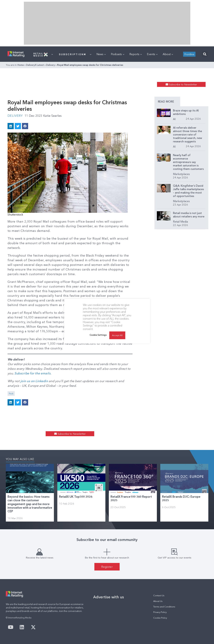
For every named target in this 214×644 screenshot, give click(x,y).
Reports (136, 54)
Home (21, 65)
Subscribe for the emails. (33, 373)
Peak (11, 394)
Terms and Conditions (164, 607)
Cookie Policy (160, 618)
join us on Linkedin (34, 381)
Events (152, 54)
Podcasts (118, 54)
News (101, 54)
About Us (158, 601)
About (168, 54)
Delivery (51, 65)
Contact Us (159, 595)
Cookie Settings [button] (98, 335)
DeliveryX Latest (35, 65)
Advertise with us (109, 597)
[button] (205, 54)
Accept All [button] (117, 335)
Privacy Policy (160, 612)
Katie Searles (52, 116)
